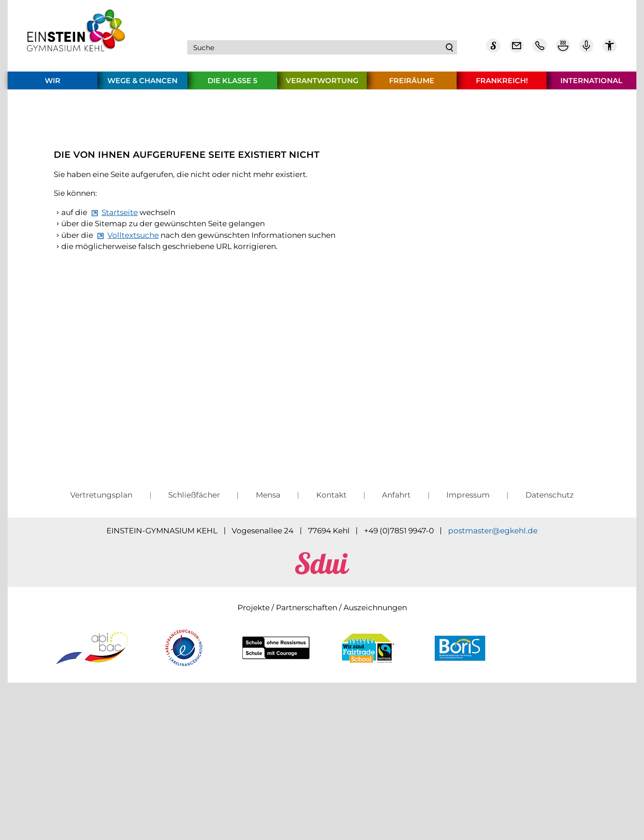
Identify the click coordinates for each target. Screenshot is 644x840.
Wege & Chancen (142, 84)
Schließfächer (194, 652)
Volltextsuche (133, 385)
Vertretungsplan (101, 652)
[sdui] (322, 729)
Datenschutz (550, 652)
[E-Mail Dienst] (517, 49)
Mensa (268, 652)
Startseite (120, 363)
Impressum (468, 652)
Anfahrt (396, 652)
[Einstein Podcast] (586, 49)
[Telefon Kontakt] (540, 49)
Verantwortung (322, 84)
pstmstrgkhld (493, 688)
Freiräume (412, 84)
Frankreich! (502, 84)
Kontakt (331, 652)
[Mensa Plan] (563, 49)
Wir (53, 84)
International (591, 84)
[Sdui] (493, 49)
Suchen (449, 49)
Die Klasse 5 (232, 84)
